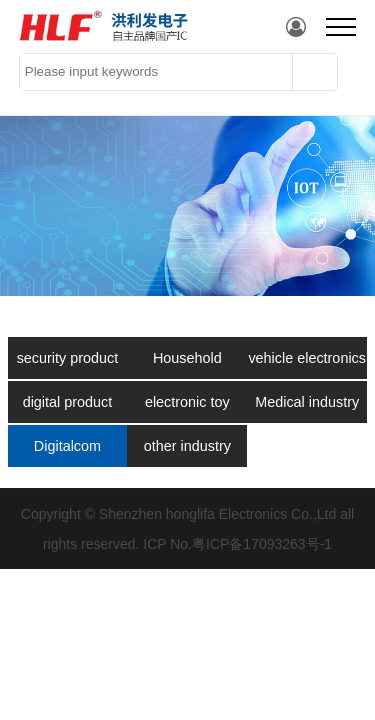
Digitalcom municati (67, 452)
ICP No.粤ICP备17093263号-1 (237, 544)
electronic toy (187, 402)
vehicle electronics (307, 358)
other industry (187, 446)
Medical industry (307, 402)
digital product (68, 402)
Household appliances (187, 364)
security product (68, 358)
